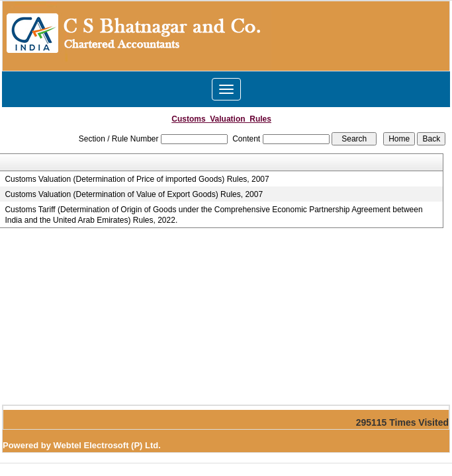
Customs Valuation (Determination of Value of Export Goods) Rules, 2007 (134, 194)
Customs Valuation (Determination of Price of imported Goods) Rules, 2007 (137, 179)
